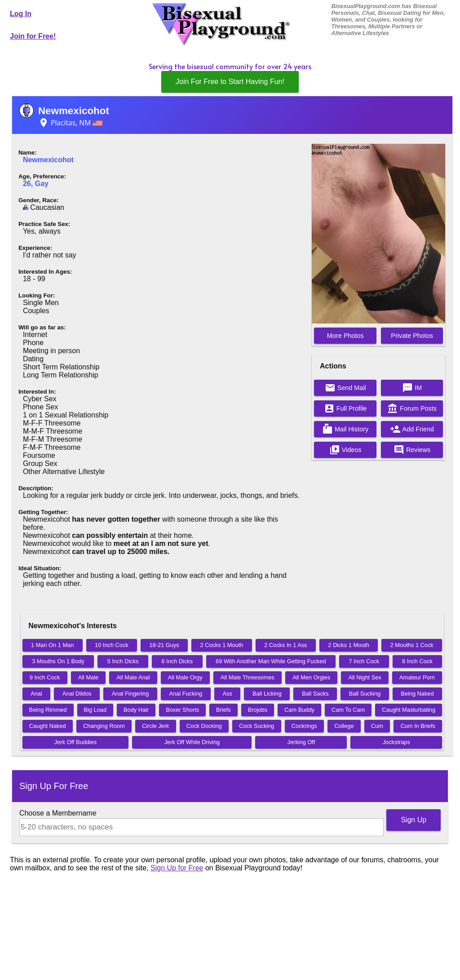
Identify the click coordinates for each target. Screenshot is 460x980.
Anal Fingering (130, 694)
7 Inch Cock (364, 661)
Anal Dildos (77, 694)
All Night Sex (365, 677)
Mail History (345, 429)
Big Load (95, 710)
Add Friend (412, 429)
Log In (21, 14)
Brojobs (258, 710)
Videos (345, 450)
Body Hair (136, 710)
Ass (228, 694)
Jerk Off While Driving (192, 742)
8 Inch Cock (417, 661)
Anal (36, 694)
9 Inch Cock (45, 677)
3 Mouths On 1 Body (58, 661)
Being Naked (417, 694)
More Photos (345, 336)
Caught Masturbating (409, 710)
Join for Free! (33, 36)
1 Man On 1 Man (52, 645)
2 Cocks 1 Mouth (221, 645)
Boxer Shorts (182, 710)
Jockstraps (396, 742)
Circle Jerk (155, 726)
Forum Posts (412, 408)
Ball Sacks (315, 694)
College (344, 726)
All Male (88, 677)
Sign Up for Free (177, 868)
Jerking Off (301, 742)
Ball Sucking (365, 694)
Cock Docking (204, 726)
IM (412, 388)
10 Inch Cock (112, 645)
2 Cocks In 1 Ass (285, 645)
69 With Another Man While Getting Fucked (271, 661)
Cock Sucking (257, 726)
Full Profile (345, 408)
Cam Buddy (299, 710)
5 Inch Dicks (123, 661)
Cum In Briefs (418, 726)
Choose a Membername (58, 813)
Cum (377, 726)
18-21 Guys (164, 645)
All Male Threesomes (248, 677)
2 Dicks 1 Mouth (349, 645)
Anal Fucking (186, 694)
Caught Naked (48, 726)
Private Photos (412, 336)
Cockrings (304, 726)
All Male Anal (133, 677)
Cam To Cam (348, 710)
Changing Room (104, 726)
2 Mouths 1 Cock (412, 645)
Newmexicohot (74, 111)
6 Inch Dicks (177, 661)
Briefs (223, 710)
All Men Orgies (311, 677)
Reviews (412, 450)
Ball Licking (267, 694)
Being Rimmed (48, 710)
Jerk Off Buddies (75, 742)
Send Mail (345, 388)
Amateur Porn (417, 677)
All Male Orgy (185, 677)
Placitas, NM (70, 123)
